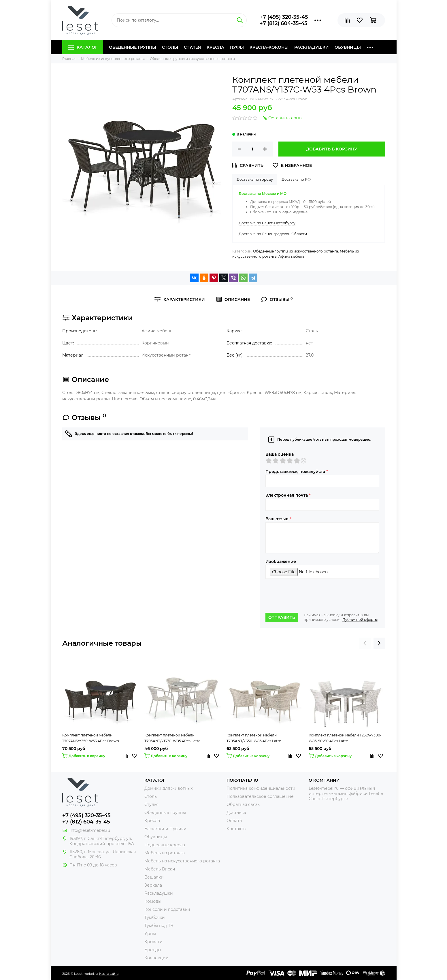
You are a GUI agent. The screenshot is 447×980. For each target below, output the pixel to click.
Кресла (215, 47)
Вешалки (154, 877)
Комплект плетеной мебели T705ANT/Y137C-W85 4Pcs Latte (172, 738)
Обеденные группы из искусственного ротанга (296, 251)
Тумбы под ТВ (159, 926)
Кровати (153, 942)
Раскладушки (312, 47)
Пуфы (237, 47)
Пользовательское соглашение (260, 796)
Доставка (236, 813)
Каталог (83, 47)
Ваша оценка (280, 454)
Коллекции (156, 958)
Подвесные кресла (165, 845)
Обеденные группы (133, 47)
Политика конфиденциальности (261, 788)
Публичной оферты (360, 620)
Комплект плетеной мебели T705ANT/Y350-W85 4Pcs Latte (254, 738)
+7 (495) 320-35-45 (284, 17)
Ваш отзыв (278, 519)
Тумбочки (155, 917)
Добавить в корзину (332, 149)
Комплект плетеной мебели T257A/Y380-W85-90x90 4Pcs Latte (345, 738)
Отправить (282, 617)
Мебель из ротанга (165, 853)
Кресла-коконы (269, 47)
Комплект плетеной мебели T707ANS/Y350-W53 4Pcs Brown (91, 738)
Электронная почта (288, 495)
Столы (170, 47)
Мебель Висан (160, 869)
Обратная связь (243, 804)
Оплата (234, 821)
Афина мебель (291, 256)
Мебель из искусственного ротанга (182, 861)
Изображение (281, 561)
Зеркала (153, 885)
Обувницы (348, 47)
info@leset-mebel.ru (90, 830)
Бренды (153, 950)
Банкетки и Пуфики (165, 829)
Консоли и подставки (167, 909)
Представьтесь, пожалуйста (297, 472)
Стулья (192, 47)
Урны (150, 934)
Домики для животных (168, 788)
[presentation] (309, 596)
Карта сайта (109, 974)
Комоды (153, 901)
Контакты (236, 829)
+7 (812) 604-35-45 (284, 23)
